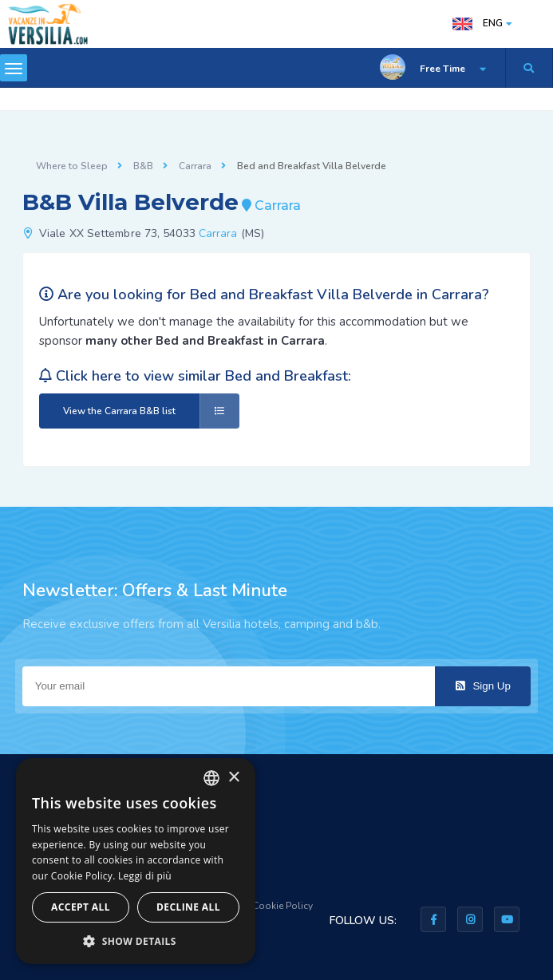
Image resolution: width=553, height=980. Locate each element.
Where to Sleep (72, 166)
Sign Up (483, 686)
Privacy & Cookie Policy (261, 906)
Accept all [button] (81, 907)
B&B (143, 166)
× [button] (233, 778)
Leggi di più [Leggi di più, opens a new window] (145, 876)
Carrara (195, 166)
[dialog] (136, 861)
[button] (136, 940)
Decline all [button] (188, 907)
